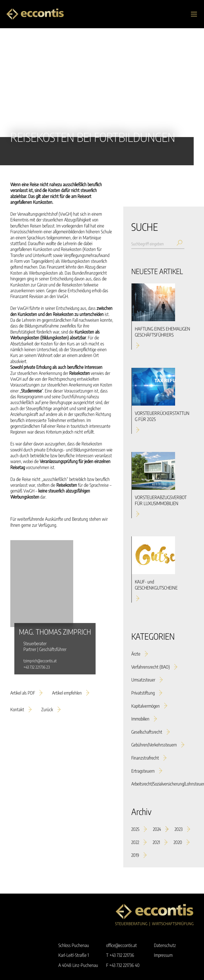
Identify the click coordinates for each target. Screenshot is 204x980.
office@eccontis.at (121, 945)
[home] (35, 14)
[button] (193, 14)
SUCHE (145, 227)
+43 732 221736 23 (37, 667)
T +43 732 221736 (120, 955)
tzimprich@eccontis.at (40, 661)
